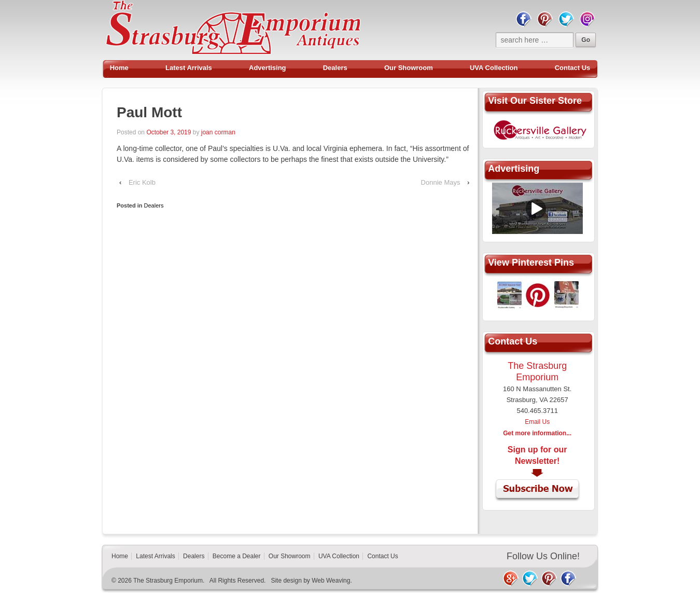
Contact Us (573, 68)
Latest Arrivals (189, 68)
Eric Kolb (142, 182)
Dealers (335, 68)
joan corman (218, 132)
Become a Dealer (237, 556)
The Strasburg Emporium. (169, 581)
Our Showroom (409, 68)
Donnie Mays (441, 182)
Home (119, 68)
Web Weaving (331, 581)
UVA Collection (494, 68)
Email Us (537, 422)
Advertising (268, 68)
